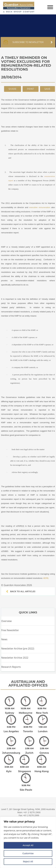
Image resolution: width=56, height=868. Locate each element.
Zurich (29, 749)
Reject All (28, 862)
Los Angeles (11, 729)
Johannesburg (11, 749)
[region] (28, 842)
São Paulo (26, 781)
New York (42, 713)
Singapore (24, 765)
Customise (28, 853)
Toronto (28, 729)
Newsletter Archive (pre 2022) (18, 649)
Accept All (28, 845)
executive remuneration (40, 207)
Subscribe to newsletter (28, 44)
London (43, 729)
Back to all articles (21, 591)
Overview (6, 621)
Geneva (44, 749)
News (4, 639)
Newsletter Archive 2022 (15, 658)
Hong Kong (42, 765)
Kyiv (9, 765)
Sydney (10, 713)
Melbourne (26, 713)
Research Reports (11, 667)
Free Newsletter (10, 630)
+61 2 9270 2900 (32, 804)
